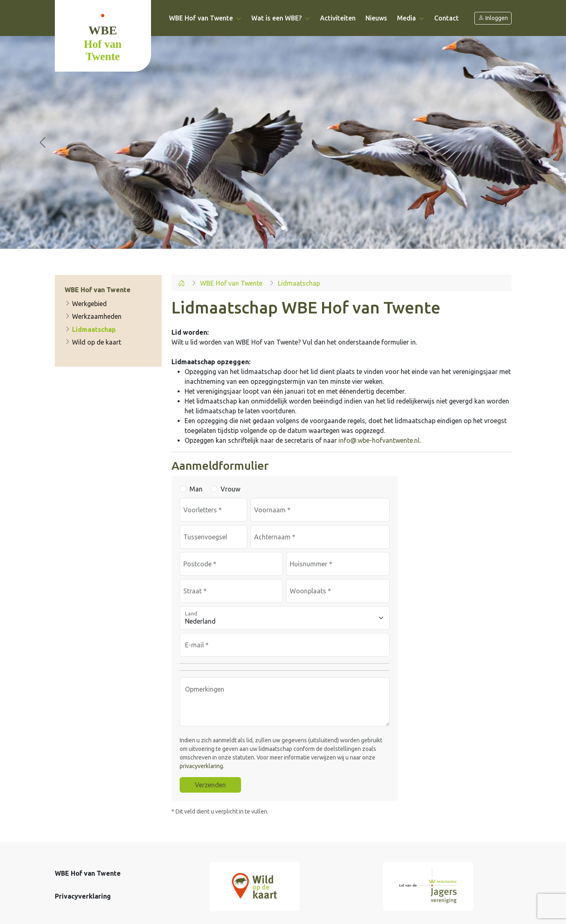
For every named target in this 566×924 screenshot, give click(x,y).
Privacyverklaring (83, 896)
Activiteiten (338, 18)
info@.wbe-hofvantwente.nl (379, 440)
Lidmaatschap (90, 329)
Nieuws (376, 18)
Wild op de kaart (93, 342)
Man (196, 489)
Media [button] (411, 18)
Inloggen (493, 18)
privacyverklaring (201, 766)
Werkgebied (86, 304)
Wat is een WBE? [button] (281, 18)
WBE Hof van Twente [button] (205, 18)
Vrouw (230, 489)
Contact (446, 18)
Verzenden (210, 785)
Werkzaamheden (93, 316)
